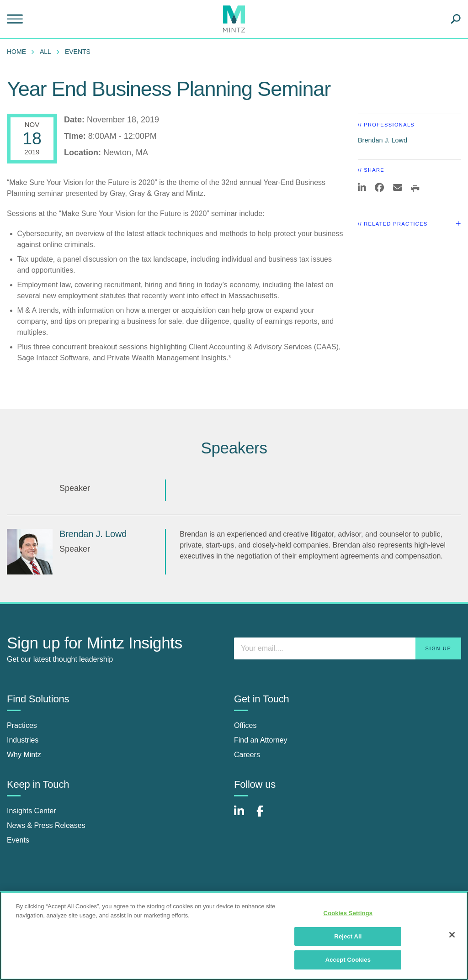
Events (78, 52)
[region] (234, 936)
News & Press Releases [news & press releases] (46, 825)
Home (16, 52)
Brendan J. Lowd (383, 140)
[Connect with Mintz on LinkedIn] (243, 816)
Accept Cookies (348, 960)
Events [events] (18, 840)
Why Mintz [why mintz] (24, 755)
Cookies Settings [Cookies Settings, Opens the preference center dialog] (348, 913)
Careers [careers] (247, 755)
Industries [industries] (23, 740)
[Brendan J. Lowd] (30, 552)
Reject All (348, 936)
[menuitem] (19, 52)
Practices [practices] (22, 725)
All (45, 52)
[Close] (452, 935)
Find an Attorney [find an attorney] (261, 740)
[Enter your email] (348, 648)
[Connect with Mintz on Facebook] (266, 816)
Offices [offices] (245, 725)
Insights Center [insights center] (32, 811)
